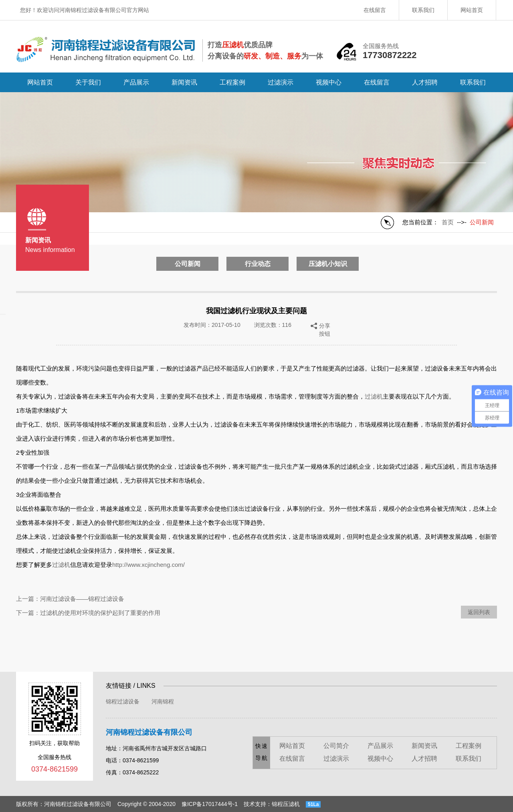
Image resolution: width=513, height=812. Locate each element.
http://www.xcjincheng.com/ (148, 565)
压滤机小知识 (328, 264)
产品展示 (136, 82)
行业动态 (258, 264)
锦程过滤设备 (123, 701)
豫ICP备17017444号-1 (210, 804)
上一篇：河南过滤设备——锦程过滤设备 (70, 599)
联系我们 (423, 10)
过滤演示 (281, 82)
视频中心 (329, 82)
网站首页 (472, 10)
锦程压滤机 (286, 804)
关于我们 (88, 82)
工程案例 (232, 82)
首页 (448, 222)
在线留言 (375, 10)
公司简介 (336, 746)
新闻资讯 (184, 82)
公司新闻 (188, 264)
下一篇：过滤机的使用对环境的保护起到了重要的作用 (88, 613)
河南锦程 (163, 701)
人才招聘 (425, 82)
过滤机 (374, 396)
